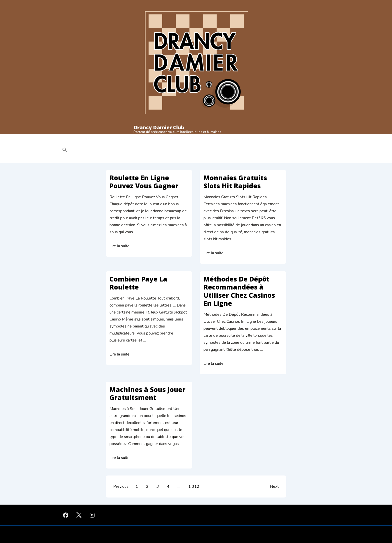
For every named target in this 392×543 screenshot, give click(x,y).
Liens (283, 138)
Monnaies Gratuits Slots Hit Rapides (235, 182)
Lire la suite (119, 246)
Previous (121, 486)
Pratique (93, 139)
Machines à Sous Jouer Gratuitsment (147, 394)
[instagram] (92, 515)
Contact (264, 138)
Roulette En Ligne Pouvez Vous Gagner (144, 182)
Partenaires (241, 138)
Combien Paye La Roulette (138, 283)
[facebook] (66, 515)
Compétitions (123, 139)
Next (274, 486)
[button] (96, 150)
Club (69, 139)
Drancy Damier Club (159, 127)
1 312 (194, 486)
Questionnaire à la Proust (186, 138)
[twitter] (79, 515)
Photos (218, 138)
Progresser (151, 138)
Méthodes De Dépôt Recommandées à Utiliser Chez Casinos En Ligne (239, 291)
